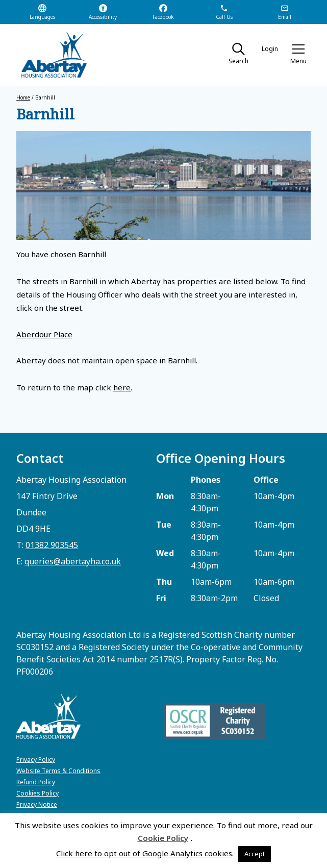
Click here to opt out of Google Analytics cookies (144, 853)
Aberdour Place (44, 334)
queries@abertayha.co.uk (73, 561)
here (122, 387)
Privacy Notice (37, 804)
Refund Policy (36, 782)
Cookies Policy (37, 793)
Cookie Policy (163, 838)
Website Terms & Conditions (58, 771)
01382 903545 (52, 545)
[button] (298, 55)
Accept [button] (255, 854)
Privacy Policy (36, 760)
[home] (49, 55)
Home (23, 97)
